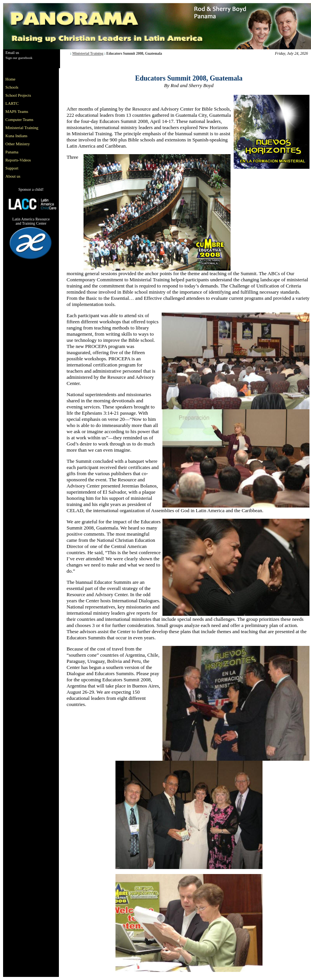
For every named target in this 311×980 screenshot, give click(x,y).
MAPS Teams (17, 112)
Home (10, 79)
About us (13, 176)
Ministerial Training (88, 54)
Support (12, 168)
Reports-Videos (18, 160)
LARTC (12, 103)
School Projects (18, 95)
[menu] (23, 128)
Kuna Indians (16, 136)
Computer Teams (19, 120)
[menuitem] (23, 79)
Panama (12, 152)
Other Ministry (18, 144)
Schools (12, 87)
